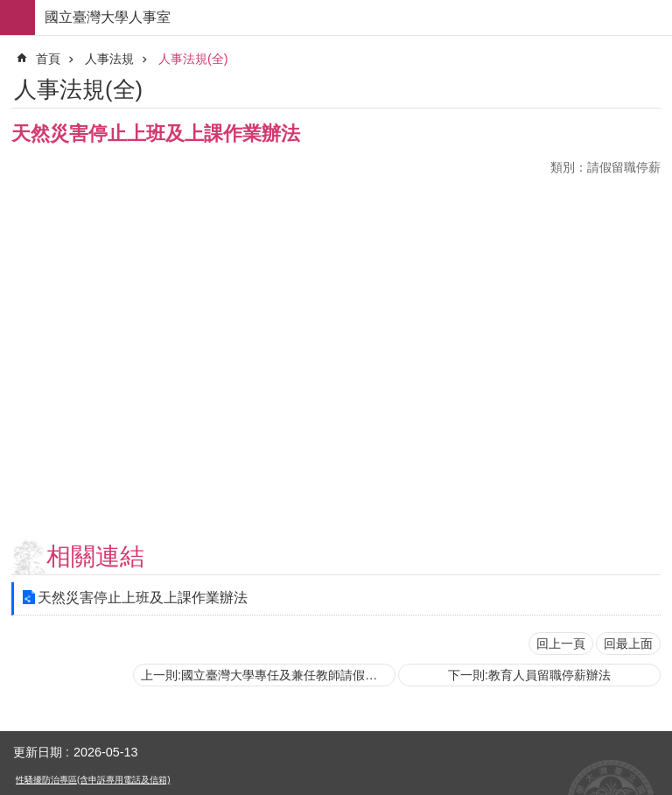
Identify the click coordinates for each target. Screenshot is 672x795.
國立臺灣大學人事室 (108, 17)
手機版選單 (17, 18)
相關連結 (95, 556)
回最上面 (628, 644)
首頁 (48, 59)
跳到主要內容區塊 (9, 9)
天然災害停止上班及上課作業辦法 (143, 598)
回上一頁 (561, 644)
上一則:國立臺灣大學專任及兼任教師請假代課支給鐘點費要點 (268, 675)
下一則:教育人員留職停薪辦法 (529, 675)
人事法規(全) (193, 59)
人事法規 (109, 59)
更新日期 (38, 752)
